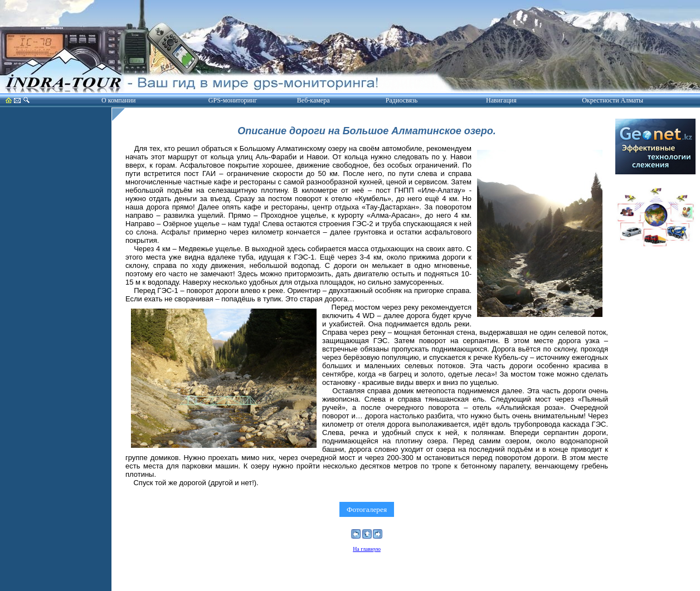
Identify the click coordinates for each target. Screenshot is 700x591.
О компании (118, 100)
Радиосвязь (402, 100)
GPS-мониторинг (233, 100)
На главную (367, 549)
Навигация (501, 100)
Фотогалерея (366, 509)
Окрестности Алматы (612, 100)
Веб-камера (313, 100)
